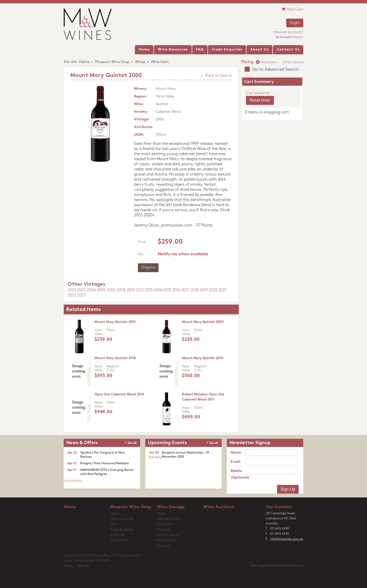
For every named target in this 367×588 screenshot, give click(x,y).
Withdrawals (166, 540)
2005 (101, 290)
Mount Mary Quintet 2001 (115, 322)
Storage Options (169, 519)
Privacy (69, 566)
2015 (167, 290)
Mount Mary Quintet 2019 (203, 358)
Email (235, 462)
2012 (140, 290)
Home (84, 62)
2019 (204, 290)
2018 (194, 290)
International (293, 62)
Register (298, 37)
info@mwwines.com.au (287, 539)
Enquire (148, 268)
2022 (72, 295)
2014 (158, 290)
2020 (213, 290)
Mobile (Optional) (238, 474)
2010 (131, 290)
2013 (149, 290)
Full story (155, 457)
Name (236, 453)
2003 (81, 290)
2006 (111, 290)
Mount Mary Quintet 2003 (203, 322)
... (83, 481)
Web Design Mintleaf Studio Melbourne (277, 566)
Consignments (168, 535)
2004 (91, 290)
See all (132, 443)
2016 (176, 290)
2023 (82, 295)
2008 (121, 290)
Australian (269, 62)
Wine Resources (122, 519)
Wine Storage (171, 507)
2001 (72, 290)
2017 (185, 290)
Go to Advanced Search (276, 70)
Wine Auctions (219, 507)
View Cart (292, 9)
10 (80, 481)
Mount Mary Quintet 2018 (115, 358)
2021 (222, 290)
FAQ (113, 524)
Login (295, 23)
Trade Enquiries (122, 530)
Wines (140, 62)
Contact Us (119, 540)
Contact (163, 546)
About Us (117, 535)
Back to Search (219, 76)
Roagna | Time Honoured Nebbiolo (105, 464)
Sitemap (83, 566)
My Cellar (164, 530)
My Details (165, 524)
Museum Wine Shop (112, 62)
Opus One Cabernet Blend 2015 (119, 395)
